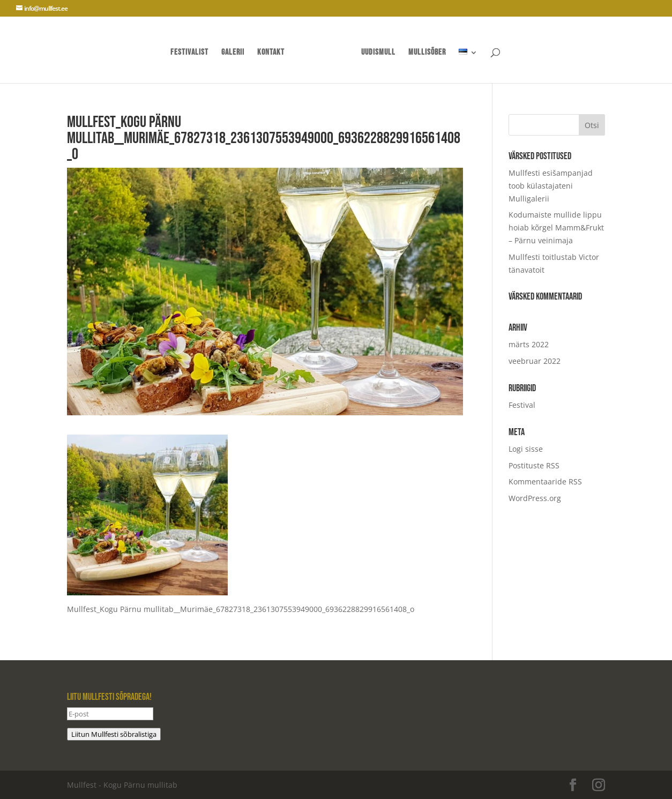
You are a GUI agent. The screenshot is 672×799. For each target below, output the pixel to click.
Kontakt (271, 53)
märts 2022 (529, 344)
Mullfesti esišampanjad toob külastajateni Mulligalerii (551, 186)
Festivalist (189, 53)
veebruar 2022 (535, 361)
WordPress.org (535, 498)
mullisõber (427, 53)
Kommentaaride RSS (545, 481)
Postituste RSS (534, 465)
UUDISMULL (378, 53)
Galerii (233, 53)
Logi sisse (526, 449)
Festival (522, 405)
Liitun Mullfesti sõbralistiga (114, 734)
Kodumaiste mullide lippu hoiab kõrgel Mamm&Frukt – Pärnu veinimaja (556, 227)
